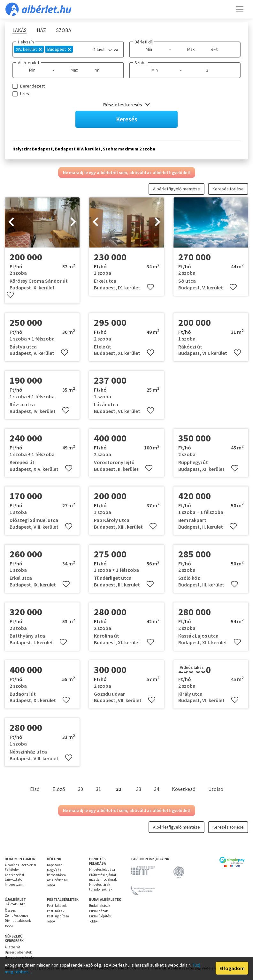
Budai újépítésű (101, 916)
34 (157, 789)
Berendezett (32, 86)
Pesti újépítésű (58, 916)
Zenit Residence (16, 915)
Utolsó (216, 789)
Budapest (59, 49)
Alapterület (29, 63)
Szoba (141, 63)
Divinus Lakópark (18, 921)
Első (35, 789)
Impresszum (14, 884)
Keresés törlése (228, 189)
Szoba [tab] (64, 30)
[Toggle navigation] (240, 9)
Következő (184, 789)
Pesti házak (56, 911)
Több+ (51, 885)
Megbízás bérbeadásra (56, 872)
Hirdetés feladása (102, 869)
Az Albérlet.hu (57, 880)
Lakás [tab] (19, 30)
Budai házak (99, 911)
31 (98, 789)
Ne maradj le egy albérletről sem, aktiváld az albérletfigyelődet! (127, 172)
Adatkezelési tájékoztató (14, 877)
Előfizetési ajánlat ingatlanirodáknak (103, 877)
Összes (10, 910)
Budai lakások (100, 906)
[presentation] (11, 222)
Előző (59, 789)
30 (80, 789)
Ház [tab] (41, 30)
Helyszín (26, 42)
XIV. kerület (29, 49)
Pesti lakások (57, 906)
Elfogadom (232, 968)
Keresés (127, 119)
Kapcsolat (54, 865)
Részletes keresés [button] (126, 104)
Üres (25, 94)
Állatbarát (12, 947)
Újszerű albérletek (18, 952)
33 (139, 789)
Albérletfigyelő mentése (176, 189)
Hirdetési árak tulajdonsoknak (101, 887)
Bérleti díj (144, 42)
